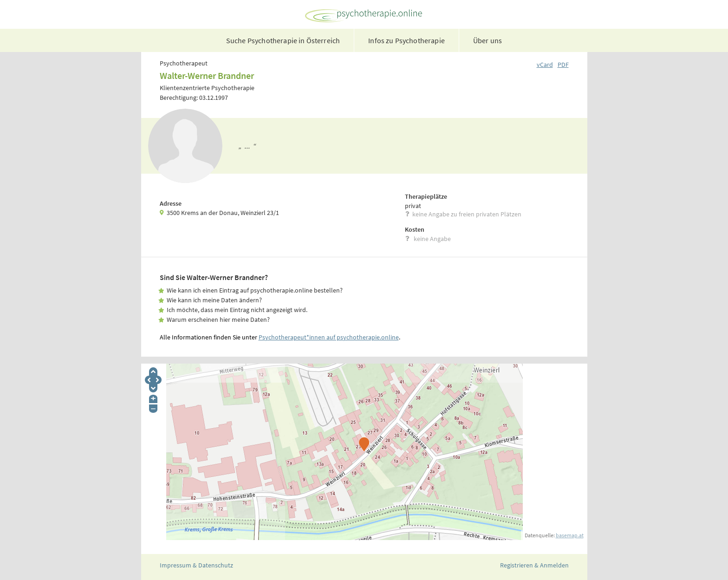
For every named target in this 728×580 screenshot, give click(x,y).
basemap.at (570, 535)
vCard (545, 65)
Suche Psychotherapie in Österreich (283, 40)
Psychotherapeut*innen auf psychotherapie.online (329, 337)
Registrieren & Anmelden (534, 565)
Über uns (487, 40)
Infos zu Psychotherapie (406, 40)
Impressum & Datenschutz (196, 565)
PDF (563, 65)
